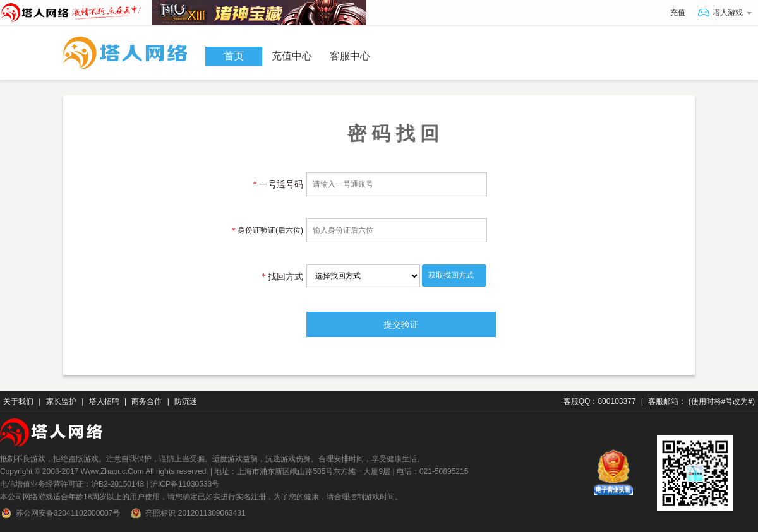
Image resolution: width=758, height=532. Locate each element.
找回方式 (282, 276)
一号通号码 (278, 184)
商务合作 (147, 401)
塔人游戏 (725, 13)
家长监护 (61, 401)
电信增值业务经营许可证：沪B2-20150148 (72, 484)
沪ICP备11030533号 (185, 484)
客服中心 (350, 56)
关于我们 (18, 401)
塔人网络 (76, 9)
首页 (234, 56)
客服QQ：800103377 (600, 401)
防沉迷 (186, 401)
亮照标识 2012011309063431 (187, 513)
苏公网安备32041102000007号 (60, 513)
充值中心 (292, 56)
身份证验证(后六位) (268, 230)
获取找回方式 (451, 275)
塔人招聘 (104, 401)
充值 (678, 13)
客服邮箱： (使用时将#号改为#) (701, 401)
